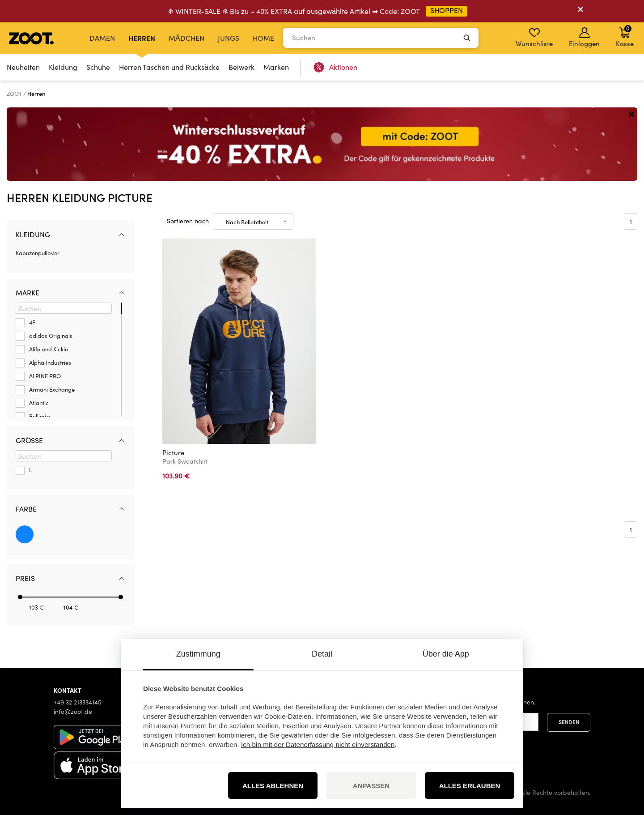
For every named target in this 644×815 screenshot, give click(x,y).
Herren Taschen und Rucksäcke (169, 67)
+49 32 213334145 (78, 702)
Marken (276, 67)
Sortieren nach (188, 221)
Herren (142, 38)
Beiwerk (241, 67)
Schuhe (98, 67)
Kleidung (63, 67)
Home (263, 38)
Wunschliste (534, 38)
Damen (102, 38)
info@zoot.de (73, 711)
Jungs (229, 38)
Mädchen (186, 38)
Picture (173, 452)
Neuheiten (23, 67)
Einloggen (584, 38)
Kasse (625, 36)
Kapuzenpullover (38, 253)
